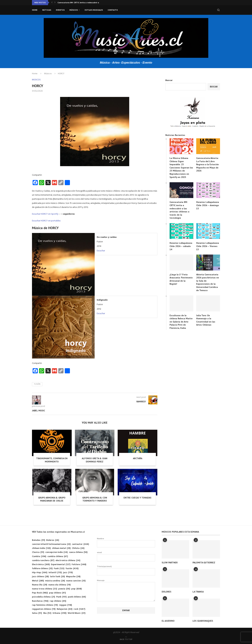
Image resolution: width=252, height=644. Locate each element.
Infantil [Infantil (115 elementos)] (55, 573)
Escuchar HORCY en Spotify (45, 214)
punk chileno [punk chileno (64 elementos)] (77, 597)
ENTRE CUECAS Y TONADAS (137, 498)
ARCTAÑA (138, 458)
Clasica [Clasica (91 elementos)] (38, 552)
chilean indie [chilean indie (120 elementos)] (41, 548)
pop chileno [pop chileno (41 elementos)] (57, 593)
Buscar (169, 80)
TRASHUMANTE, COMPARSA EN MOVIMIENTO (52, 460)
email (126, 556)
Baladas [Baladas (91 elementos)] (38, 540)
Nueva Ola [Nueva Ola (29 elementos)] (40, 585)
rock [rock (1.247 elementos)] (79, 609)
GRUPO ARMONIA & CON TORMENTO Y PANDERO (95, 499)
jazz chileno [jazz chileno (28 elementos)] (40, 577)
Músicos (74, 10)
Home (35, 10)
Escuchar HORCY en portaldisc (46, 221)
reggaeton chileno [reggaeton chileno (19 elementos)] (44, 609)
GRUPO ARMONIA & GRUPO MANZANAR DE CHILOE (52, 499)
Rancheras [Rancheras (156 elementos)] (40, 601)
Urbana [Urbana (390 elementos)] (59, 613)
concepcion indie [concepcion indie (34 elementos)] (56, 552)
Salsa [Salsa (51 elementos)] (37, 613)
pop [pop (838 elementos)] (76, 589)
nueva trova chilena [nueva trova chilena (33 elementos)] (45, 589)
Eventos (60, 10)
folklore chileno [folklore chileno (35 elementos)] (42, 569)
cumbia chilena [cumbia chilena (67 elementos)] (58, 556)
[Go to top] (126, 639)
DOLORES (166, 592)
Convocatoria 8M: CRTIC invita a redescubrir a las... (81, 2)
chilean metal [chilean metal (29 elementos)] (61, 548)
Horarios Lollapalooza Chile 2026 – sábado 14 (181, 246)
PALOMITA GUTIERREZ (204, 563)
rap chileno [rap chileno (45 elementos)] (58, 601)
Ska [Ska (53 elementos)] (47, 613)
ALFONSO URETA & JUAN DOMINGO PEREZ (95, 460)
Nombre (126, 542)
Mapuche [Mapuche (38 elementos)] (73, 577)
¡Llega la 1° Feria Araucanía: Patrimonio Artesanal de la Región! (181, 279)
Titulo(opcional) (126, 570)
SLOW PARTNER (170, 563)
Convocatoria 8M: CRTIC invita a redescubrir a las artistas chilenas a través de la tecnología (179, 210)
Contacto (113, 10)
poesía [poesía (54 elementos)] (64, 589)
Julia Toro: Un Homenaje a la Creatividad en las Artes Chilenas (206, 320)
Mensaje (126, 582)
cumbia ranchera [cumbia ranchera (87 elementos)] (43, 561)
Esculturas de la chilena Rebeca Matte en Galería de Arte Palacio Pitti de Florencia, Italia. (181, 322)
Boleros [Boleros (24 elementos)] (53, 540)
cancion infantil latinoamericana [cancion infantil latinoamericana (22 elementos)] (51, 544)
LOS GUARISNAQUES (203, 621)
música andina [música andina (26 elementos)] (55, 581)
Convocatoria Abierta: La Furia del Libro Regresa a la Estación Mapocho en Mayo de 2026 (207, 164)
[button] (52, 3)
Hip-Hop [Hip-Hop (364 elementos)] (40, 573)
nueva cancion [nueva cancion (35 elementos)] (76, 581)
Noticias (47, 10)
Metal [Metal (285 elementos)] (38, 581)
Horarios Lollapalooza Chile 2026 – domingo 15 (208, 205)
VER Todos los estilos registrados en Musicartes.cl (58, 532)
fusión (37, 384)
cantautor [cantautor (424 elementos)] (80, 544)
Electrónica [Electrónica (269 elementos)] (41, 565)
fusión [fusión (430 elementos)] (72, 569)
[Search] (218, 10)
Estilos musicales (94, 10)
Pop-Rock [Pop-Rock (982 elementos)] (40, 593)
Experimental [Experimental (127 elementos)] (61, 565)
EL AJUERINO (168, 621)
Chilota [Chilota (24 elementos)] (78, 548)
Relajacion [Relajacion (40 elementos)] (65, 609)
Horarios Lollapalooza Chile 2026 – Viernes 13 (208, 246)
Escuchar (101, 251)
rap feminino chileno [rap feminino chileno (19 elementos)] (45, 605)
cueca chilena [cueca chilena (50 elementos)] (78, 552)
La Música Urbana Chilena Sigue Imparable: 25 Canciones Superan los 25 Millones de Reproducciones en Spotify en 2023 (181, 168)
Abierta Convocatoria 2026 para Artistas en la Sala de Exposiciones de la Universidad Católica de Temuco (208, 282)
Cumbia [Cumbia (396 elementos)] (39, 556)
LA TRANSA (198, 592)
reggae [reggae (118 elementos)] (65, 605)
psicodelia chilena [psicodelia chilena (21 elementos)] (43, 597)
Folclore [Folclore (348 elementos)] (79, 565)
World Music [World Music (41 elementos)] (76, 613)
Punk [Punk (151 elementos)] (61, 597)
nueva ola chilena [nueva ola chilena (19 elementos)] (59, 585)
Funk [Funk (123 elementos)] (59, 569)
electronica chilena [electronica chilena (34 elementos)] (68, 561)
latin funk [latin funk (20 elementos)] (57, 577)
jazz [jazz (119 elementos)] (68, 573)
